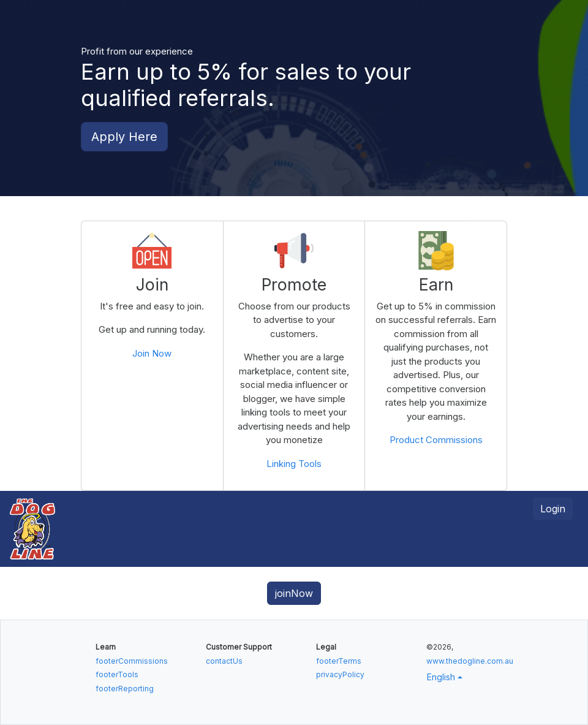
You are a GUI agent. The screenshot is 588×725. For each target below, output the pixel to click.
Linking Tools (294, 464)
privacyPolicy (340, 674)
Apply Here (124, 137)
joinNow (294, 593)
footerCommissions (132, 661)
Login (553, 509)
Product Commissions (436, 440)
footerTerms (339, 661)
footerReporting (125, 689)
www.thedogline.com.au (470, 661)
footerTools (117, 674)
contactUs (224, 661)
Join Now (152, 353)
